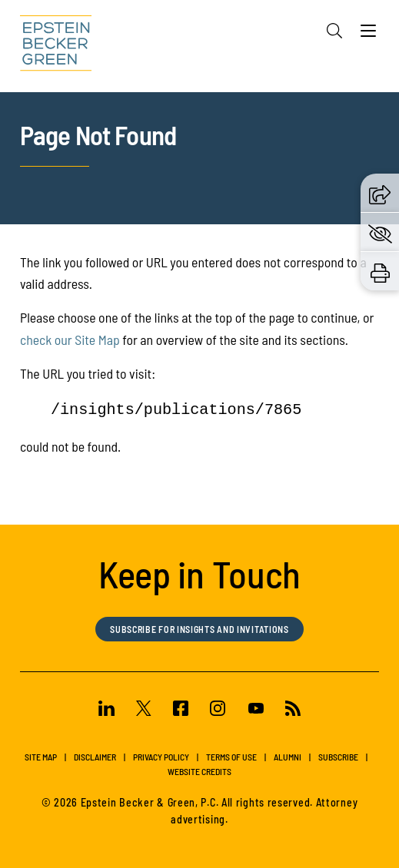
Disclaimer (95, 757)
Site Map (41, 757)
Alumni (288, 757)
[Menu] (368, 35)
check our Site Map (70, 340)
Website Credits (199, 771)
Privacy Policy (161, 757)
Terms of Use (231, 757)
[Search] (334, 31)
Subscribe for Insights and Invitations (199, 629)
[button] (380, 192)
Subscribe (338, 757)
